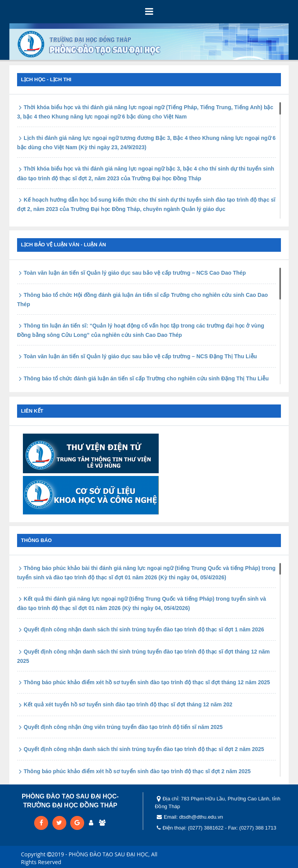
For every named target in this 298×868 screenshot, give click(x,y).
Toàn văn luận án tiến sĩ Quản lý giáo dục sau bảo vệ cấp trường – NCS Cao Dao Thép (132, 273)
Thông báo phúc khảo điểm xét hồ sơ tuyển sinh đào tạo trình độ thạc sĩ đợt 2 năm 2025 (134, 771)
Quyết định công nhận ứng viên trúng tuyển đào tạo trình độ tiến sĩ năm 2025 (120, 727)
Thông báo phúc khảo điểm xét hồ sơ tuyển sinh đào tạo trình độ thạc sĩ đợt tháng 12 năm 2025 (144, 682)
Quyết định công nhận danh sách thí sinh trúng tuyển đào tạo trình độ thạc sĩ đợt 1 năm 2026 (140, 629)
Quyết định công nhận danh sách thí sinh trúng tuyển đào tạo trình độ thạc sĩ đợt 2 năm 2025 (140, 749)
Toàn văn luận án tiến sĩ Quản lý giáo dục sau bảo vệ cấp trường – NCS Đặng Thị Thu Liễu (137, 356)
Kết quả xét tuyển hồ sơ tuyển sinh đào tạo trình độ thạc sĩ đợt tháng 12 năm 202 (125, 704)
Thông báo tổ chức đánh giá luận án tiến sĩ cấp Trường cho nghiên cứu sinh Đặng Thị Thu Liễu (143, 378)
